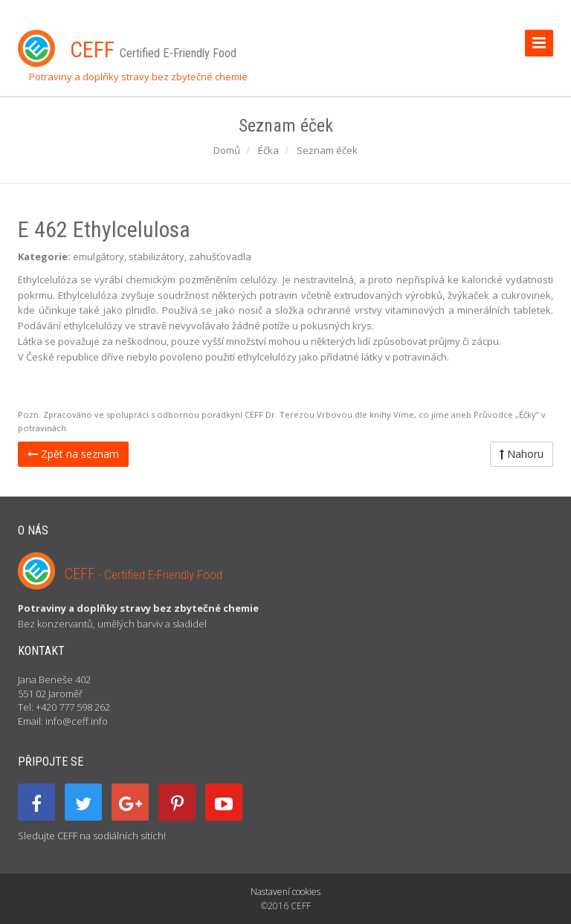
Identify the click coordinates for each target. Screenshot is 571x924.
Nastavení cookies (285, 892)
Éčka (268, 150)
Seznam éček (327, 150)
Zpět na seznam (73, 454)
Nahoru (522, 454)
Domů (227, 150)
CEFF (143, 574)
